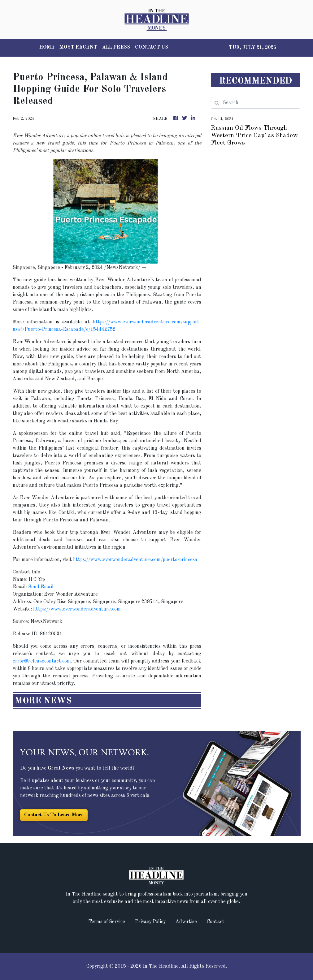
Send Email (41, 587)
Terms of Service (107, 922)
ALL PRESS (116, 47)
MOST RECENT (78, 47)
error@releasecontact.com (42, 661)
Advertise (186, 922)
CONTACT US (152, 47)
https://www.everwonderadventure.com (77, 609)
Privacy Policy (150, 922)
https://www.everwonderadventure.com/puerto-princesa (135, 560)
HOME (47, 47)
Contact (216, 922)
